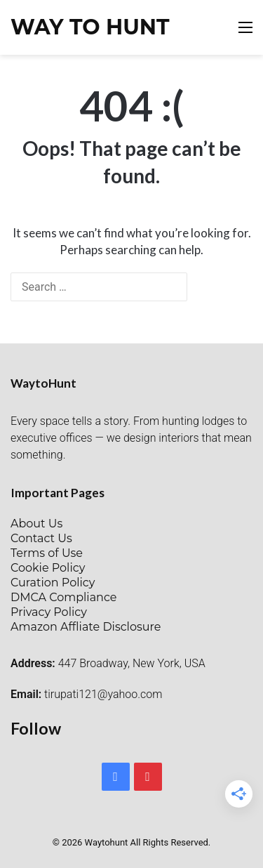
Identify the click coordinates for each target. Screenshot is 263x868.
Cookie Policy (48, 568)
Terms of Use (47, 553)
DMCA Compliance (63, 597)
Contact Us (41, 538)
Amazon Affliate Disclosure (86, 627)
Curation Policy (53, 583)
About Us (36, 524)
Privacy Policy (49, 612)
